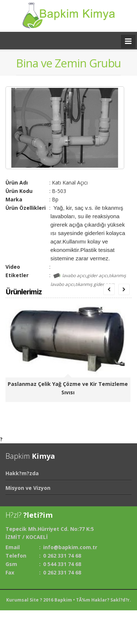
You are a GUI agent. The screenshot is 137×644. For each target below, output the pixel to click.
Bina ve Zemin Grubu (68, 63)
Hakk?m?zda (22, 473)
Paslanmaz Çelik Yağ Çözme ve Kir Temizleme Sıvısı (68, 388)
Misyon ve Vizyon (28, 488)
